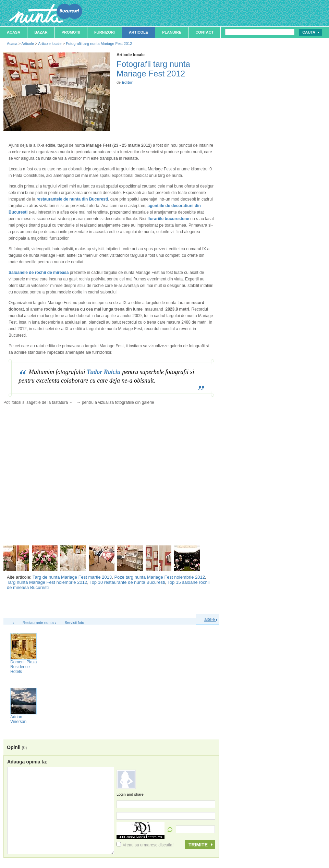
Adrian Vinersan (18, 719)
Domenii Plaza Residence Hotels (23, 667)
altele (211, 619)
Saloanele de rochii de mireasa (39, 273)
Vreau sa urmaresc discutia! (145, 845)
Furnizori (105, 32)
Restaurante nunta (38, 623)
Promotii (71, 32)
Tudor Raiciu (104, 372)
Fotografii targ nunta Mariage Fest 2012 (99, 44)
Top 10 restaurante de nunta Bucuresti (127, 582)
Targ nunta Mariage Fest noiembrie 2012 (47, 582)
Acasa (14, 32)
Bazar (41, 32)
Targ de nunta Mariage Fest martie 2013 (72, 577)
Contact (204, 32)
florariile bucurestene (168, 219)
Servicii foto (75, 623)
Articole (138, 32)
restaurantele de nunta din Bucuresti (72, 199)
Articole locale (50, 44)
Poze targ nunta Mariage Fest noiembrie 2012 (160, 577)
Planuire (172, 32)
